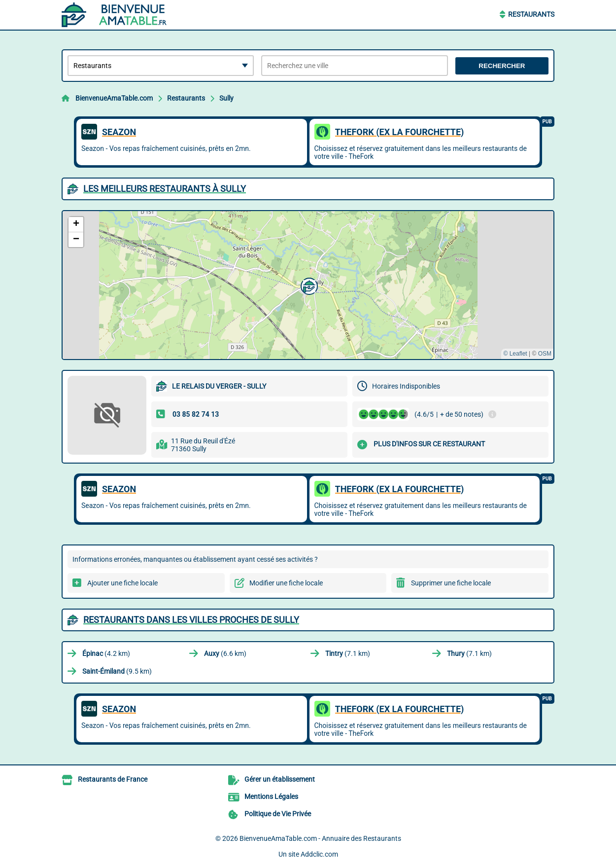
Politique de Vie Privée (278, 814)
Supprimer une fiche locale (451, 583)
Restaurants (531, 14)
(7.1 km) (348, 653)
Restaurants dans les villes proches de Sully (191, 620)
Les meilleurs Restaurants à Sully (165, 189)
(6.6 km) (225, 653)
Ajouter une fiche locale (122, 583)
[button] (308, 285)
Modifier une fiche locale (286, 583)
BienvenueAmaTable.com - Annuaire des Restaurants (320, 838)
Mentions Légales (271, 796)
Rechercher (502, 66)
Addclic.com (319, 854)
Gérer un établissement (280, 779)
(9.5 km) (117, 671)
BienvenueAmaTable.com (114, 98)
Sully (226, 98)
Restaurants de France (113, 779)
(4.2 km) (106, 653)
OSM (545, 354)
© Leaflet (515, 354)
